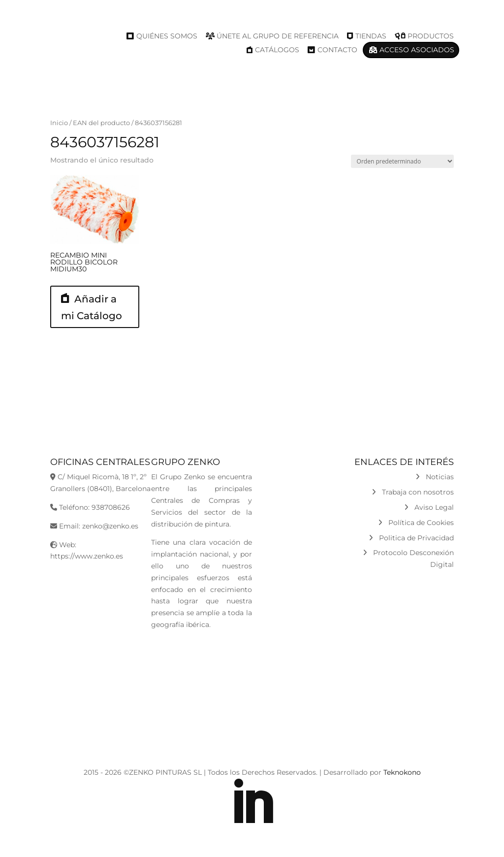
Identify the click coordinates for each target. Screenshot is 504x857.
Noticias (435, 477)
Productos (431, 36)
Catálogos (277, 50)
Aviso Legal (429, 507)
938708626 (111, 507)
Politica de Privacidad (411, 538)
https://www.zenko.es (87, 556)
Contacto (337, 50)
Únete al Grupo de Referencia (278, 36)
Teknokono (402, 772)
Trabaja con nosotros (413, 492)
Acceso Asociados (417, 50)
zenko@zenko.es (110, 526)
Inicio (59, 123)
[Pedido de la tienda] (402, 161)
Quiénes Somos (167, 36)
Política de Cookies (416, 523)
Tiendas (371, 36)
